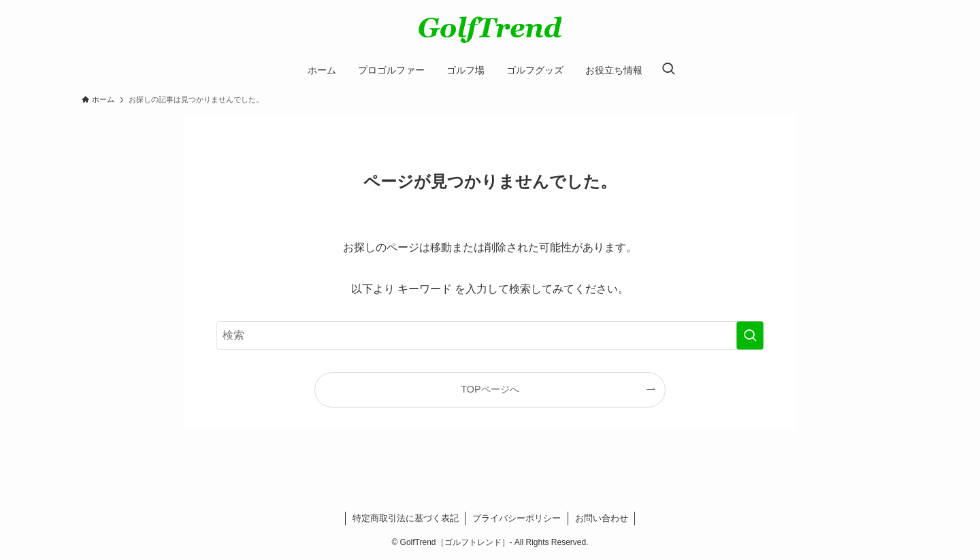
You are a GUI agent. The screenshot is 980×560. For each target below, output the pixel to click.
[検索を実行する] (750, 335)
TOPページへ (490, 389)
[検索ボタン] (668, 70)
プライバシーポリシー (517, 518)
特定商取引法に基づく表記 (406, 518)
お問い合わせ (602, 518)
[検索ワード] (490, 335)
